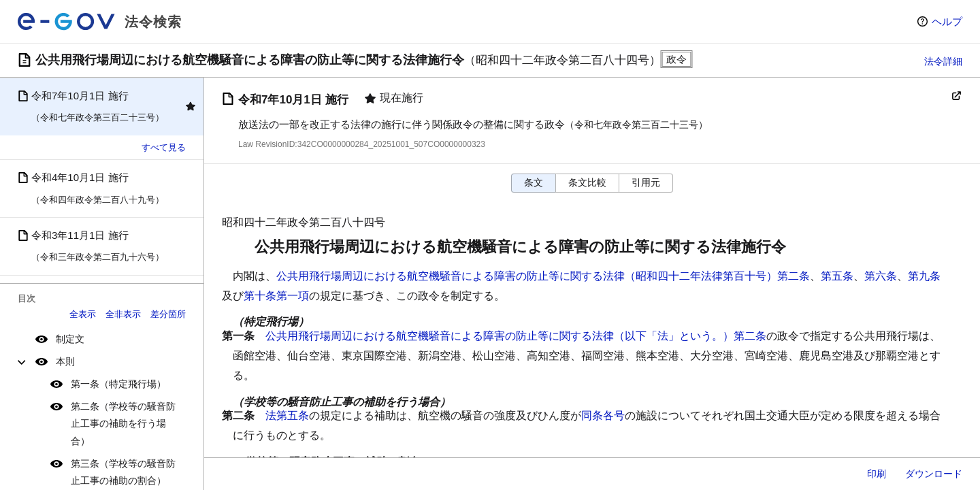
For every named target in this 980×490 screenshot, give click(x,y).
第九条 (924, 276)
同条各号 (603, 415)
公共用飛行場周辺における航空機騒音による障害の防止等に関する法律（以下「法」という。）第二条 (516, 336)
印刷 (877, 474)
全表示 (83, 314)
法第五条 (287, 415)
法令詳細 (943, 61)
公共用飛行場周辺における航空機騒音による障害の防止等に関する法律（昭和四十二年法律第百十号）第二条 (543, 276)
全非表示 (123, 314)
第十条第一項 (276, 296)
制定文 (70, 339)
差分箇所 (168, 314)
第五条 (837, 276)
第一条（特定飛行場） (118, 384)
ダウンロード (934, 474)
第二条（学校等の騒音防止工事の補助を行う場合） (123, 423)
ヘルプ (947, 21)
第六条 (881, 276)
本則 (65, 361)
